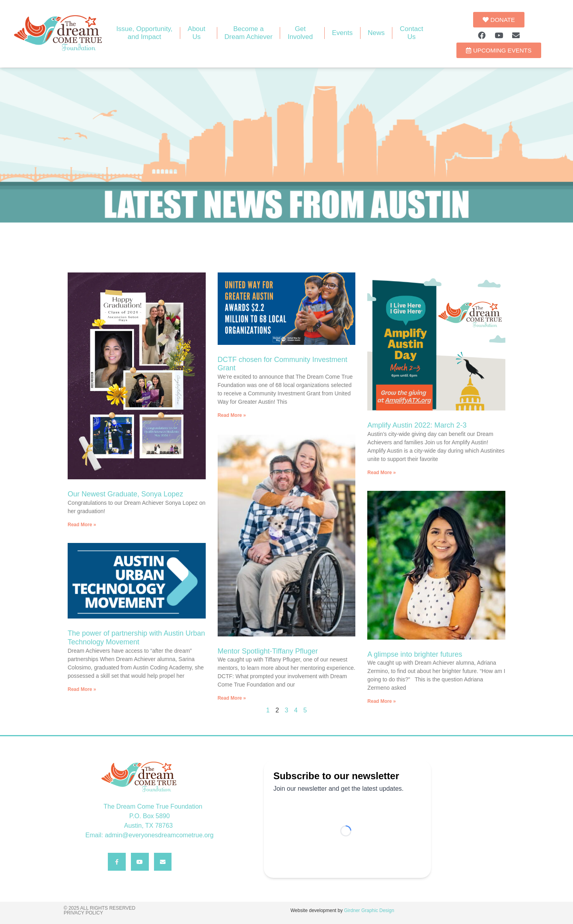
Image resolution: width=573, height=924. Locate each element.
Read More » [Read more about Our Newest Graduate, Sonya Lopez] (82, 525)
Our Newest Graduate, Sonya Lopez (125, 494)
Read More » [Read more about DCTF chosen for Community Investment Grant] (232, 415)
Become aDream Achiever (248, 33)
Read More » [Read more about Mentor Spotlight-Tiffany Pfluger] (232, 697)
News (376, 33)
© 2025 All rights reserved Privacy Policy (99, 910)
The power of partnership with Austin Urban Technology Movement (136, 638)
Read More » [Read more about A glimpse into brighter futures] (381, 701)
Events (342, 33)
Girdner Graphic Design (369, 910)
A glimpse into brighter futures (415, 654)
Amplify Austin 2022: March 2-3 (417, 425)
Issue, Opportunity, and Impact (144, 33)
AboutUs (199, 33)
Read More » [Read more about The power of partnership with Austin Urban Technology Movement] (82, 689)
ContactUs (412, 33)
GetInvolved (302, 33)
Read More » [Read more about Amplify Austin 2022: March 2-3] (381, 473)
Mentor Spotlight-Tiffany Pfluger (268, 650)
